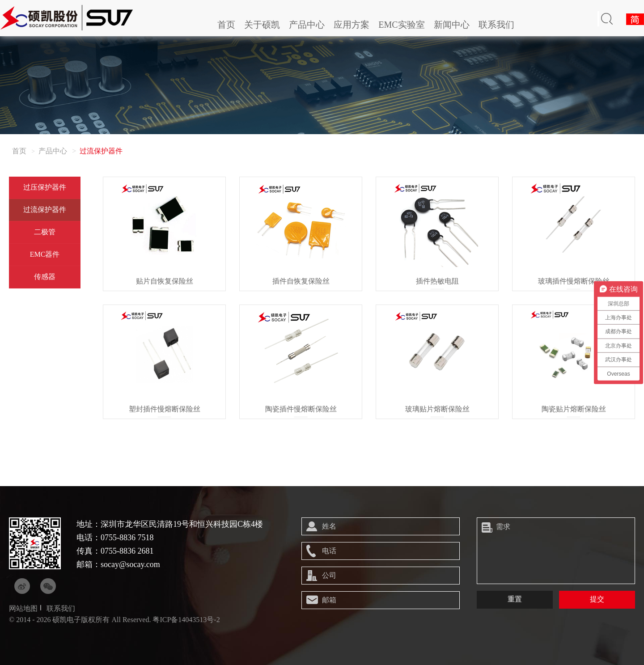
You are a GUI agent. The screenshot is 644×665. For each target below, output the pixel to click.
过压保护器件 (45, 187)
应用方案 (352, 25)
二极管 (45, 232)
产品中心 (307, 25)
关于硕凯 (262, 25)
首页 (226, 25)
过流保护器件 (45, 210)
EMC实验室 (401, 25)
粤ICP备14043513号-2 (186, 620)
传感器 (45, 277)
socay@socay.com (130, 564)
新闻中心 (452, 25)
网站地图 (23, 608)
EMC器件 (45, 254)
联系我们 (496, 25)
